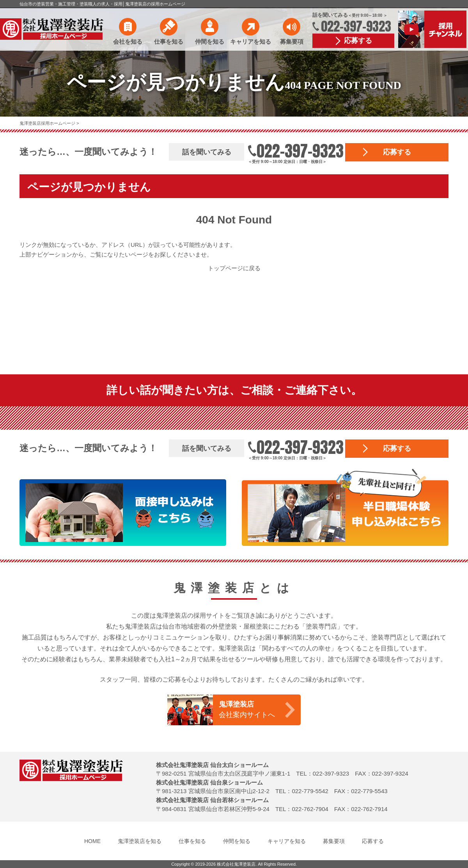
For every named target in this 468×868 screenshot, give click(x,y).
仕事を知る (169, 42)
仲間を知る (210, 42)
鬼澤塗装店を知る (140, 841)
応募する (358, 41)
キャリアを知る (251, 42)
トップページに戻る (234, 268)
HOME (92, 841)
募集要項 (292, 42)
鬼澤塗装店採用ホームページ (48, 123)
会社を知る (128, 42)
